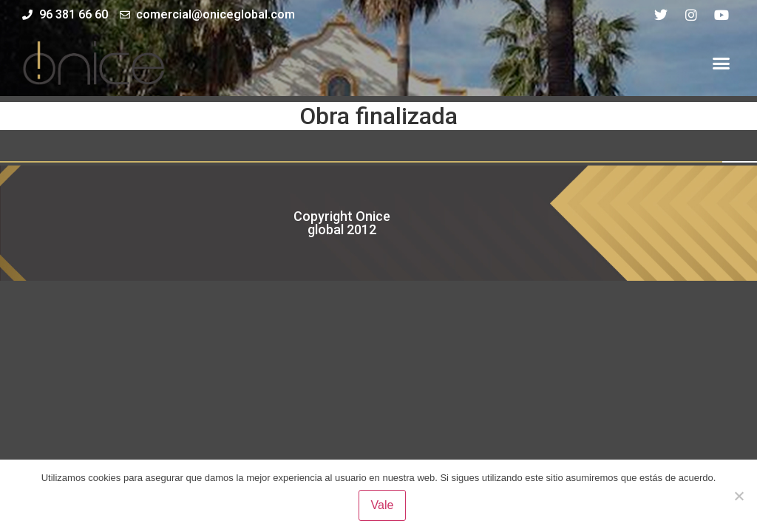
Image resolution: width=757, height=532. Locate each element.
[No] (739, 496)
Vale (383, 505)
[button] (721, 63)
